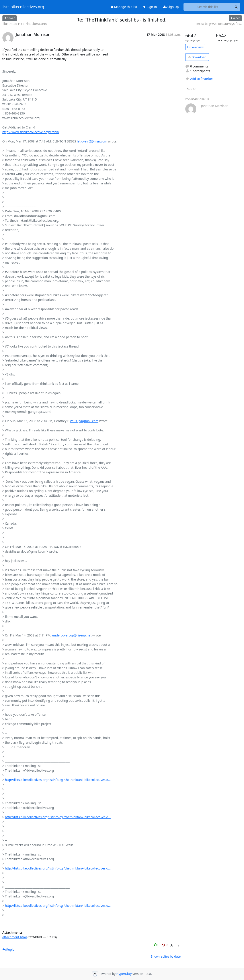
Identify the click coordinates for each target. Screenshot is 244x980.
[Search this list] (208, 7)
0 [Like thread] (157, 945)
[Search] (236, 7)
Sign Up (171, 7)
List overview (195, 47)
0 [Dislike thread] (165, 945)
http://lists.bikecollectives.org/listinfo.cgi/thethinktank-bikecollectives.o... (58, 780)
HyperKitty (124, 974)
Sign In (150, 7)
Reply (8, 949)
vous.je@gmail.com (84, 421)
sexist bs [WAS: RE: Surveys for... (219, 24)
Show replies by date (166, 956)
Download (197, 57)
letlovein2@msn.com (92, 141)
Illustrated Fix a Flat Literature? (25, 24)
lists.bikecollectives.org (23, 7)
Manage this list (124, 7)
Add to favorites (199, 79)
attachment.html (15, 937)
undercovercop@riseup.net (72, 635)
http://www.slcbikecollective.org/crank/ (31, 132)
